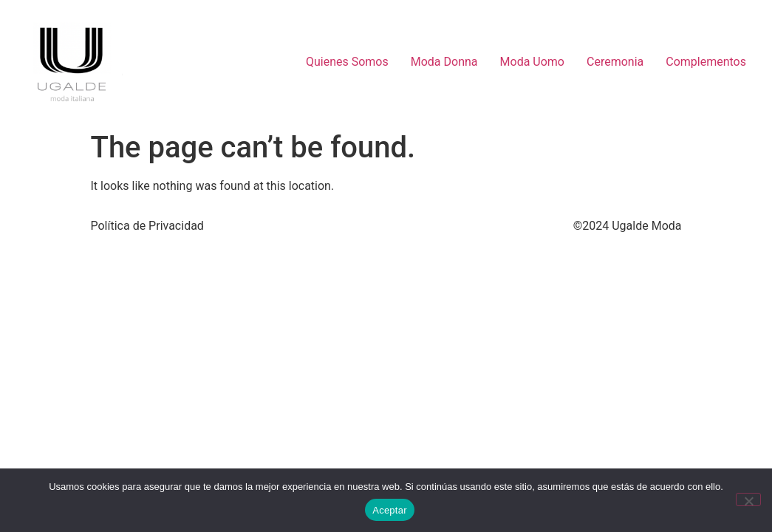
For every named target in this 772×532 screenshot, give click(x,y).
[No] (748, 499)
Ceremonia (615, 62)
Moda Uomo (532, 62)
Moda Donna (444, 62)
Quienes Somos (347, 62)
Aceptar (390, 510)
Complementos (706, 62)
